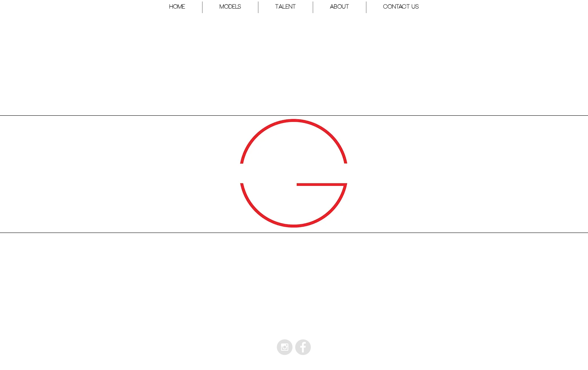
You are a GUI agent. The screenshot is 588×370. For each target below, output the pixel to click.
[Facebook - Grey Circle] (303, 347)
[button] (230, 7)
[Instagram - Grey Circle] (285, 347)
